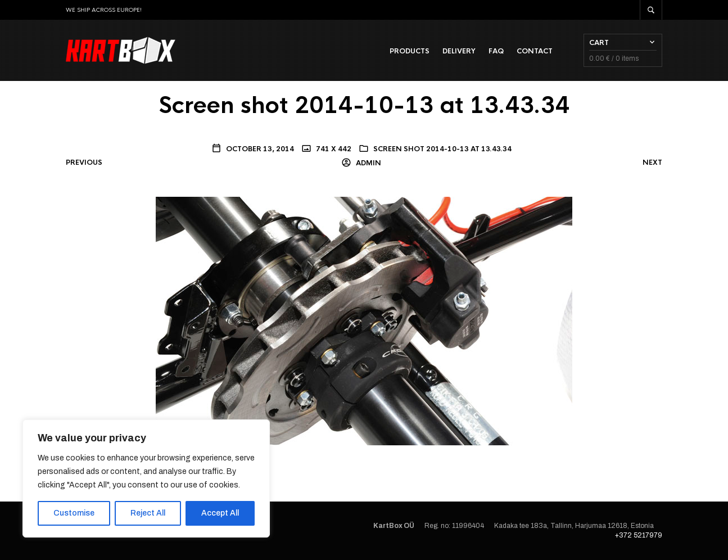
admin (368, 163)
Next (652, 162)
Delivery (459, 51)
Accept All (220, 513)
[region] (146, 478)
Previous (84, 162)
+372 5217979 (639, 535)
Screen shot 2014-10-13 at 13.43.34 (442, 149)
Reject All (148, 513)
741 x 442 (333, 149)
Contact (535, 51)
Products (410, 51)
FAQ (496, 51)
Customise (74, 513)
